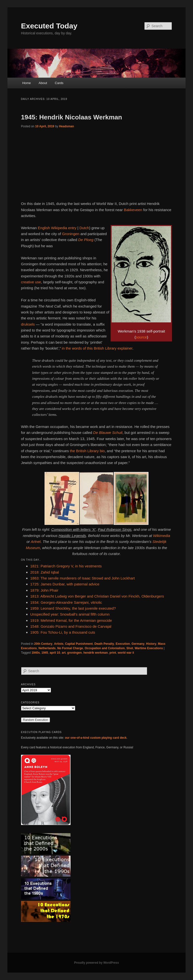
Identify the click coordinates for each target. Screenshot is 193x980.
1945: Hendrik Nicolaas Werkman (72, 117)
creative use (31, 282)
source (141, 337)
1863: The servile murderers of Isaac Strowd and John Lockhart (82, 578)
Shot (130, 648)
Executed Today (49, 26)
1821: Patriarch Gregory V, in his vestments (66, 566)
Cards (59, 83)
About (43, 83)
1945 (45, 653)
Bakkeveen (133, 210)
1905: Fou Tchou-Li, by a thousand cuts (63, 632)
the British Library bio (87, 451)
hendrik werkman (96, 653)
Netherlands (47, 648)
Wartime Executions (149, 648)
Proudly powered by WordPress (96, 963)
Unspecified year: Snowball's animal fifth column (70, 614)
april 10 (55, 653)
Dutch (84, 228)
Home (27, 83)
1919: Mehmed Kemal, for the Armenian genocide (71, 620)
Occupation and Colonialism (105, 648)
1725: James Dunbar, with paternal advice (65, 584)
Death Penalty (104, 644)
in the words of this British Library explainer (97, 348)
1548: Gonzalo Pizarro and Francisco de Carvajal (71, 626)
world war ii (126, 653)
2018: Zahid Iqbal (45, 572)
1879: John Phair (44, 590)
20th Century (43, 644)
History (151, 644)
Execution (123, 644)
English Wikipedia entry (57, 228)
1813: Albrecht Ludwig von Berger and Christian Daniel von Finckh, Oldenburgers (97, 596)
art (64, 653)
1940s (36, 653)
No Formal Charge (70, 648)
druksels (28, 324)
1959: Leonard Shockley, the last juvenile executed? (73, 608)
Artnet (36, 542)
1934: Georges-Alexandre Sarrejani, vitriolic (66, 602)
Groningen (71, 234)
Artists (59, 644)
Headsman (66, 126)
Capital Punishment (79, 644)
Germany (138, 644)
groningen (75, 653)
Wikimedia (162, 536)
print (113, 653)
